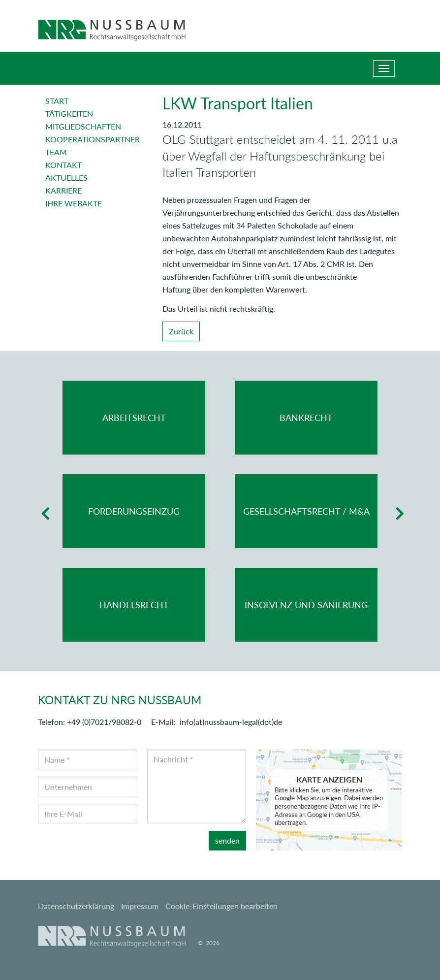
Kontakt (63, 165)
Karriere (63, 190)
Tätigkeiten (69, 114)
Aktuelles (66, 178)
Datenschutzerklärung (76, 906)
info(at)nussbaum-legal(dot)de (231, 722)
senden (227, 840)
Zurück (181, 331)
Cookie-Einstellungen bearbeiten (221, 906)
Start (57, 101)
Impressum (140, 906)
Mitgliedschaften (83, 126)
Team (56, 152)
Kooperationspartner (93, 139)
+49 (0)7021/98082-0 (104, 722)
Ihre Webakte (74, 203)
